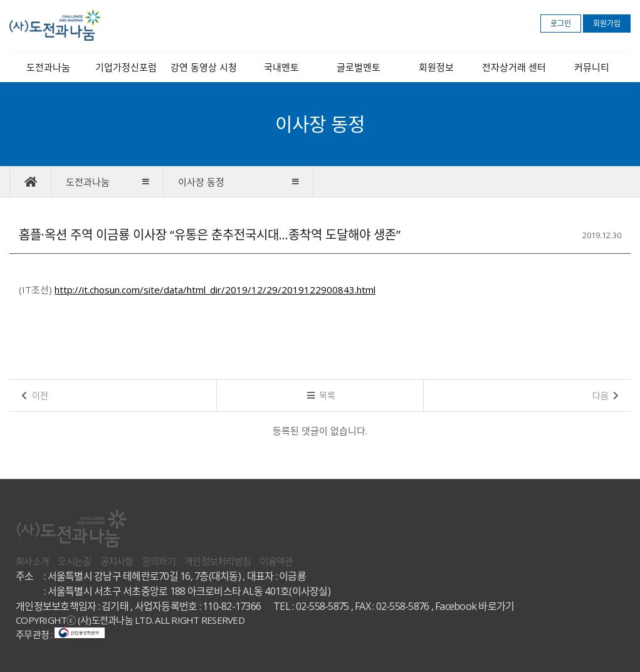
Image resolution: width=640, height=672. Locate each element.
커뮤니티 (592, 67)
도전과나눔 (48, 67)
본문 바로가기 (0, 0)
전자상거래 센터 (514, 67)
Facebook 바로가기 (475, 606)
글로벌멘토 (359, 67)
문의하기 (159, 561)
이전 (35, 395)
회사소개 (32, 561)
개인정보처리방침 (218, 561)
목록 (322, 395)
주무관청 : (60, 634)
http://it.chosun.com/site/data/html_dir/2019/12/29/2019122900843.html (215, 290)
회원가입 (607, 24)
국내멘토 (281, 67)
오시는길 (74, 561)
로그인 (561, 24)
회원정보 (436, 67)
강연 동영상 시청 (204, 67)
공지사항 (117, 561)
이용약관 (276, 561)
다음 (606, 395)
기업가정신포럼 (126, 67)
